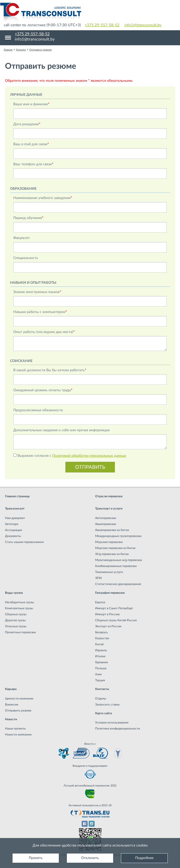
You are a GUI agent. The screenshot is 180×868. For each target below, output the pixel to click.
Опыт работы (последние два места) (44, 332)
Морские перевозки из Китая (115, 548)
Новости (11, 719)
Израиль (101, 650)
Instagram (92, 824)
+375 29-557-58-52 (102, 25)
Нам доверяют (15, 518)
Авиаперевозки (106, 524)
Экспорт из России (108, 626)
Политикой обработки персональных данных (89, 456)
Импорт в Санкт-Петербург (114, 608)
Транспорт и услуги (109, 508)
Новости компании (18, 734)
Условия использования (112, 722)
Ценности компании (19, 698)
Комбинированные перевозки (116, 566)
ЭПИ (98, 578)
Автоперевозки (106, 518)
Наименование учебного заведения (43, 198)
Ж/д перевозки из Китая (112, 554)
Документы (13, 536)
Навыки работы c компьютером (40, 312)
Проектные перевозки (20, 632)
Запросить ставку (107, 704)
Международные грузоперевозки (118, 536)
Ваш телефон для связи (33, 164)
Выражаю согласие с (72, 456)
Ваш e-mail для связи (31, 144)
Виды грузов (14, 593)
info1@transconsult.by (143, 25)
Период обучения (28, 218)
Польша (101, 668)
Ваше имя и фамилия (31, 104)
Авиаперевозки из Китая (112, 530)
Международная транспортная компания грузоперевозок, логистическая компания (90, 12)
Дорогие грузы (15, 620)
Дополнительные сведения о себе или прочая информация (61, 430)
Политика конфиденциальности (118, 728)
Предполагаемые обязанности (38, 410)
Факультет (22, 238)
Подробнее (144, 858)
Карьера (11, 689)
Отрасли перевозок (109, 496)
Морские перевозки (109, 542)
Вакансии (12, 704)
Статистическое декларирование (118, 584)
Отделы (101, 698)
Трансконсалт (15, 508)
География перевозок (110, 593)
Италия (100, 656)
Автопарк (12, 524)
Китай (99, 644)
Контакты (102, 689)
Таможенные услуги (109, 572)
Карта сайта (104, 713)
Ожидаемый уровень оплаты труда (43, 390)
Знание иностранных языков (37, 292)
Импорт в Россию (107, 614)
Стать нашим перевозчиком (24, 542)
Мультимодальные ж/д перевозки (119, 560)
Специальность (26, 258)
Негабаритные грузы (20, 602)
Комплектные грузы (19, 608)
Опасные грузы (16, 626)
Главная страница (17, 496)
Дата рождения (27, 124)
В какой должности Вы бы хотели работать (50, 370)
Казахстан (102, 638)
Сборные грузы (16, 614)
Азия (98, 674)
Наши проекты (15, 728)
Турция (100, 680)
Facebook (84, 824)
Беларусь (102, 632)
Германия (102, 662)
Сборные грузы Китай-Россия (116, 620)
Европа (100, 602)
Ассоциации (14, 530)
